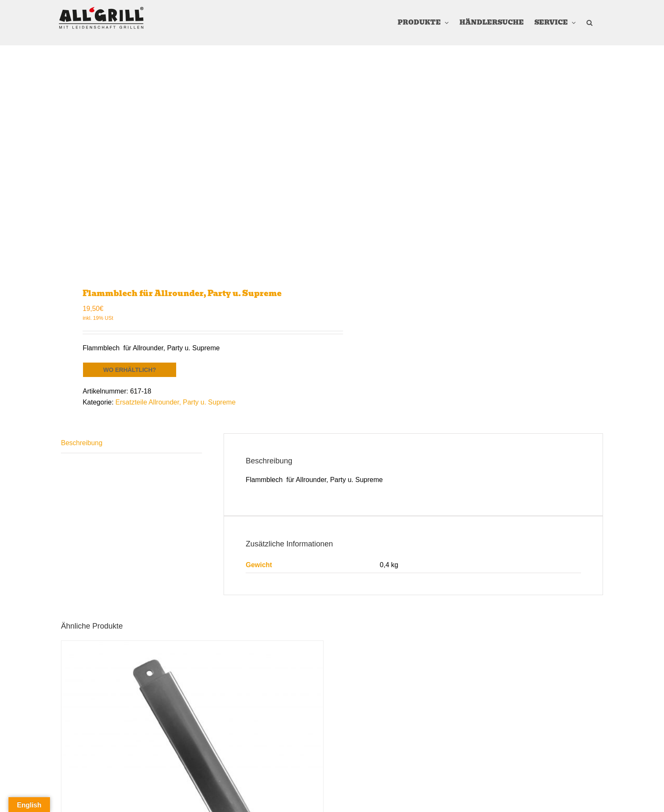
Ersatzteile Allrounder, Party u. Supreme (176, 402)
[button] (589, 23)
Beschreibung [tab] (82, 443)
